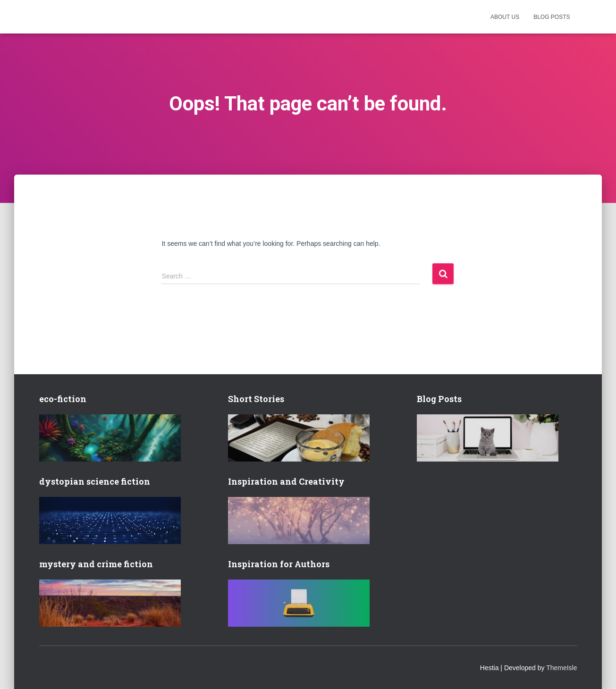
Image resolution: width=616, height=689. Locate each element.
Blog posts (552, 17)
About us (505, 17)
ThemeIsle (561, 668)
